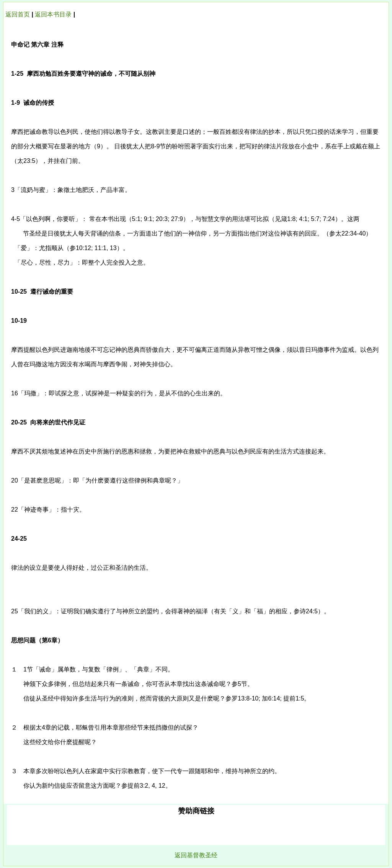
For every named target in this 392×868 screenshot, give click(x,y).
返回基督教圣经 (196, 855)
